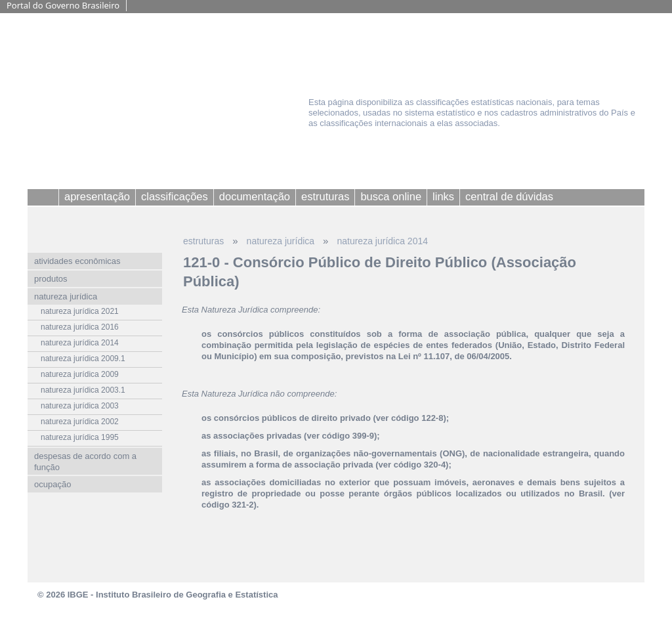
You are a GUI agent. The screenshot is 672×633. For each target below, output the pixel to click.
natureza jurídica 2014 (382, 241)
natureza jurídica (281, 241)
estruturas (203, 241)
